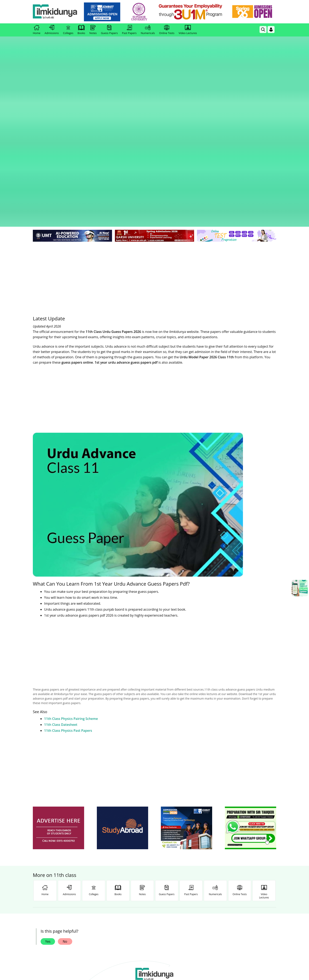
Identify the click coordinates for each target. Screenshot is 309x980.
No (65, 799)
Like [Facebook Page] (57, 886)
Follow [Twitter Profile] (154, 886)
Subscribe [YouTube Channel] (106, 886)
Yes (48, 799)
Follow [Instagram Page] (203, 886)
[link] (102, 12)
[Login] (271, 30)
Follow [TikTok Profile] (252, 886)
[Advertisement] (154, 131)
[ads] (58, 686)
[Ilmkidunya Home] (55, 12)
